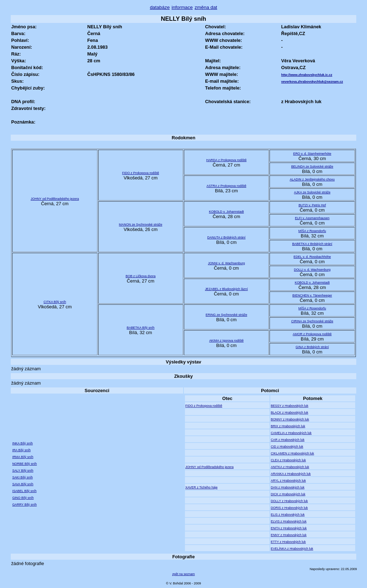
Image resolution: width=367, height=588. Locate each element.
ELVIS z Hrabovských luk (289, 521)
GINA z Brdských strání (312, 347)
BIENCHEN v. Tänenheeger (312, 295)
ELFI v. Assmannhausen (312, 218)
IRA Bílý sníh (21, 450)
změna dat (206, 7)
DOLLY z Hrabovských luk (289, 501)
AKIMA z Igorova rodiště (227, 341)
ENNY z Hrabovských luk (289, 535)
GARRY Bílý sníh (24, 505)
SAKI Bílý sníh (22, 477)
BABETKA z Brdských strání (312, 244)
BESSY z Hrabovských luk (289, 406)
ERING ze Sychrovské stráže (227, 315)
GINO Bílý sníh (23, 498)
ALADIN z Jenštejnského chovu (312, 179)
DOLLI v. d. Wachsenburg (312, 270)
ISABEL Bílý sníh (24, 491)
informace (182, 7)
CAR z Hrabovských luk (287, 440)
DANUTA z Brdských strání (226, 237)
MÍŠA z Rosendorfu (312, 231)
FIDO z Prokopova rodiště (141, 173)
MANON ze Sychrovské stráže (141, 225)
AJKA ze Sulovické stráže (312, 192)
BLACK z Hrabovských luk (289, 413)
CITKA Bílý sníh (55, 302)
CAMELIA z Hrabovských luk (291, 433)
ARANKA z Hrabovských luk (290, 474)
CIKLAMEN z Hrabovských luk (292, 453)
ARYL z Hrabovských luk (288, 481)
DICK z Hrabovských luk (288, 494)
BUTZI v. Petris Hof (312, 205)
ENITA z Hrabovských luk (289, 528)
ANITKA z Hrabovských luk (290, 467)
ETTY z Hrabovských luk (288, 542)
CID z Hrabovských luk (287, 447)
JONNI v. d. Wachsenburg (226, 263)
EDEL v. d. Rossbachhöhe (312, 257)
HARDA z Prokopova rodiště (226, 160)
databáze (160, 7)
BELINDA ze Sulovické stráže (312, 167)
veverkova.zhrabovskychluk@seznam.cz (312, 82)
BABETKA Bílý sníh (140, 328)
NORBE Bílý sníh (25, 464)
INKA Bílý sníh (22, 443)
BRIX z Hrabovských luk (288, 426)
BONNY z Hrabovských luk (290, 419)
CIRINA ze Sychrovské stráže (312, 321)
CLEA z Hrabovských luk (288, 460)
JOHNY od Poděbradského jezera (55, 199)
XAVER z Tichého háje (201, 487)
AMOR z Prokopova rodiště (312, 334)
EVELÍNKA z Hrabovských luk (292, 549)
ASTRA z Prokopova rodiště (226, 186)
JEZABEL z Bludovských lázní (227, 289)
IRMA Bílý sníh (23, 457)
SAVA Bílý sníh (23, 484)
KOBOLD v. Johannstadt (226, 212)
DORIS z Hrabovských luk (289, 508)
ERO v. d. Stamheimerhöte (312, 154)
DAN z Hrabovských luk (287, 487)
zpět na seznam (183, 574)
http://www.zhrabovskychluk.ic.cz (307, 75)
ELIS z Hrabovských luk (288, 515)
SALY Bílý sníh (23, 471)
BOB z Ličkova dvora (140, 276)
